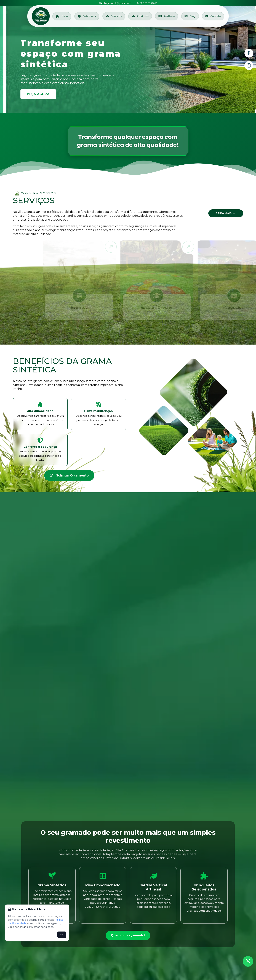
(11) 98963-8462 (147, 3)
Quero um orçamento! (128, 935)
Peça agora (38, 94)
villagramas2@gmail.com (115, 3)
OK (62, 935)
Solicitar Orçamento (69, 475)
